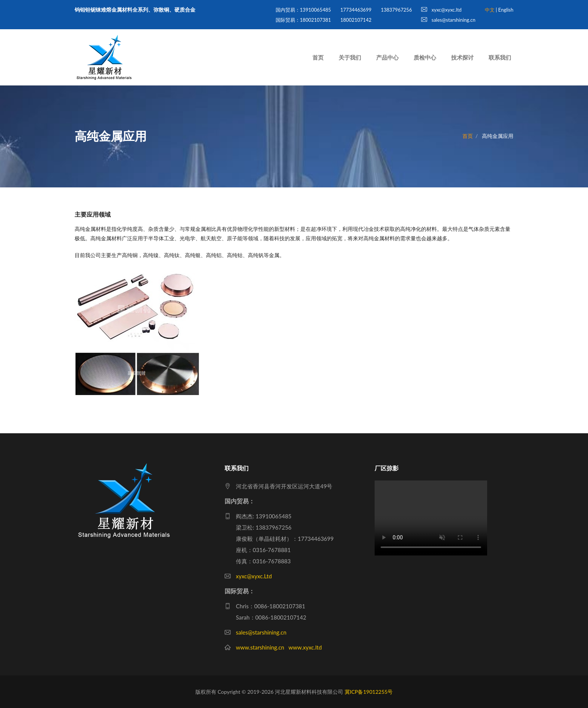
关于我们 (350, 57)
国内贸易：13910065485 (303, 10)
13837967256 (396, 10)
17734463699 (356, 10)
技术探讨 (462, 57)
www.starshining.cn (260, 647)
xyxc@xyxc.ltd (441, 10)
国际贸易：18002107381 (303, 20)
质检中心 (425, 57)
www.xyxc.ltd (305, 647)
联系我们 (500, 57)
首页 (318, 57)
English (506, 10)
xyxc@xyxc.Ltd (254, 576)
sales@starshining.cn (448, 20)
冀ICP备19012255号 (369, 692)
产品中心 (387, 57)
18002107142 (356, 20)
